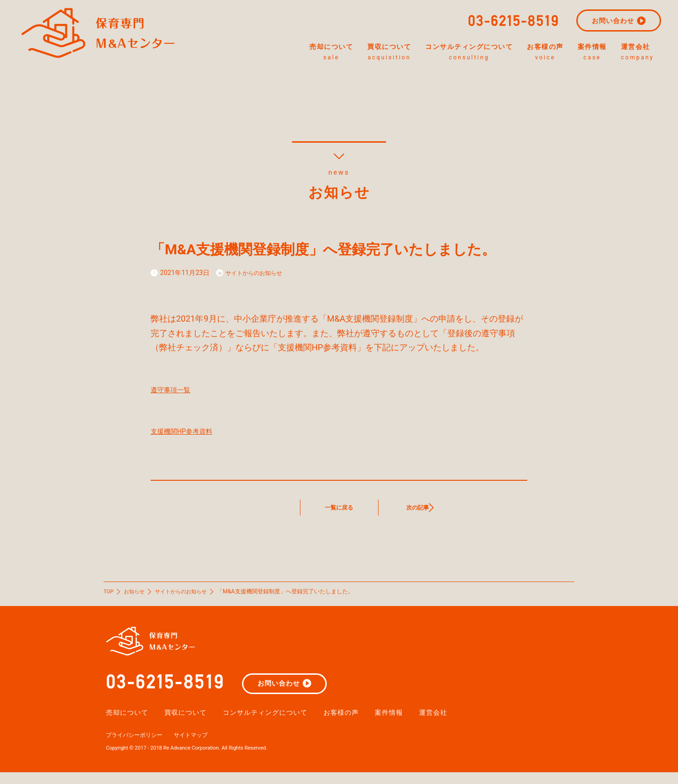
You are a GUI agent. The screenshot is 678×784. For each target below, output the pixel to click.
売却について (263, 53)
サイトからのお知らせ (258, 273)
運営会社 (645, 53)
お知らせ (136, 591)
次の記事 (418, 507)
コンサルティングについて (434, 53)
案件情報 (588, 53)
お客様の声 (527, 53)
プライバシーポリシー (139, 746)
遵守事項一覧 (176, 389)
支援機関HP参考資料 (190, 431)
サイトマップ (203, 746)
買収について (336, 53)
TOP (109, 591)
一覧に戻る (339, 507)
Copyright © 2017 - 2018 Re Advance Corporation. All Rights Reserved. (194, 759)
